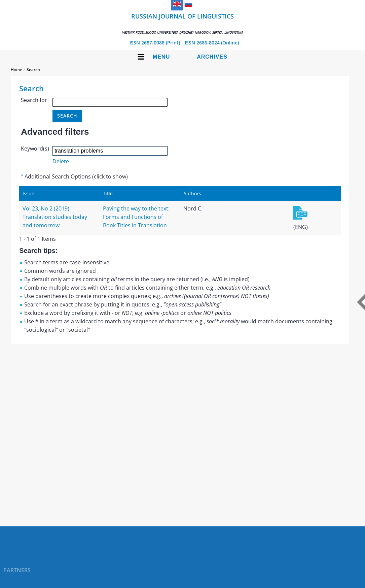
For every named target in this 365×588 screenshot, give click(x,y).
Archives (212, 57)
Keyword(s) (35, 149)
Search (33, 70)
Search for (34, 100)
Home (16, 70)
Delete (61, 161)
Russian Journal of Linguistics (183, 23)
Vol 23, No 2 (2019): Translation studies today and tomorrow (55, 217)
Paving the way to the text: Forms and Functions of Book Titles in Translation (136, 217)
